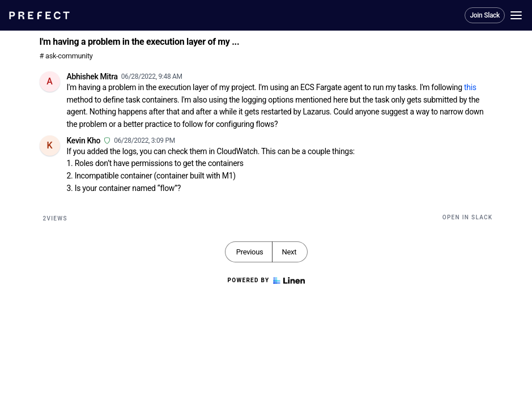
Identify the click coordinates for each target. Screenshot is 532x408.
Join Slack (485, 15)
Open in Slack (468, 217)
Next (289, 252)
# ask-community (66, 56)
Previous (250, 252)
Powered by (266, 280)
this (470, 87)
